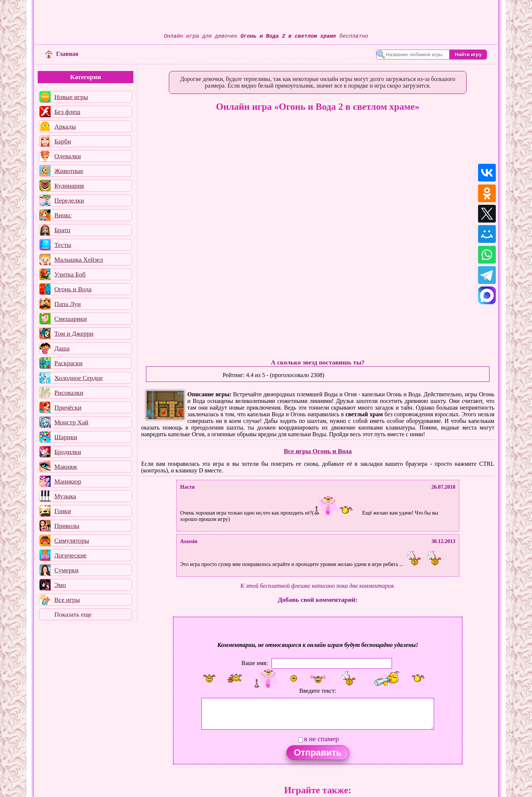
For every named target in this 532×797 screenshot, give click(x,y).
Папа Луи (68, 304)
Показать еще (73, 614)
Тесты (63, 245)
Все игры (67, 600)
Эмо (60, 585)
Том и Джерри (74, 333)
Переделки (69, 200)
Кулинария (69, 186)
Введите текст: (318, 691)
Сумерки (66, 570)
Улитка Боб (70, 274)
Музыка (65, 496)
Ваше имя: (255, 663)
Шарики (66, 437)
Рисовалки (69, 393)
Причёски (68, 407)
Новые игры (71, 97)
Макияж (66, 467)
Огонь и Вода (73, 289)
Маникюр (68, 481)
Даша (62, 348)
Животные (69, 171)
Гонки (63, 511)
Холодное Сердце (79, 378)
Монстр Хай (71, 422)
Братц (62, 230)
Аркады (65, 126)
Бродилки (68, 452)
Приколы (67, 526)
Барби (63, 141)
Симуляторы (72, 540)
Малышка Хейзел (79, 260)
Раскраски (68, 363)
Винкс (63, 215)
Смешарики (71, 319)
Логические (71, 555)
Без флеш (67, 112)
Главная (62, 54)
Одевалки (68, 156)
